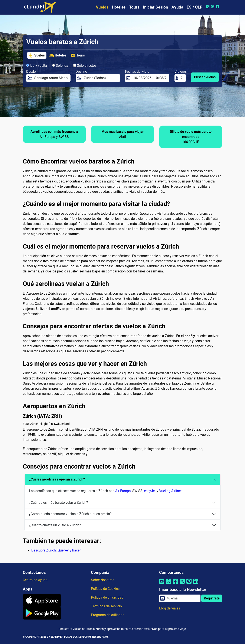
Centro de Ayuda (35, 580)
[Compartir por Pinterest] (189, 584)
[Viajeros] (182, 78)
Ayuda (177, 7)
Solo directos (85, 66)
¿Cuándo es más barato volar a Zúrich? (58, 503)
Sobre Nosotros (103, 580)
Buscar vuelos (205, 77)
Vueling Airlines (171, 491)
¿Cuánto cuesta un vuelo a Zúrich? (55, 525)
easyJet (150, 491)
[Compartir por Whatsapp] (169, 584)
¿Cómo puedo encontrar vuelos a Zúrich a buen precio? (70, 514)
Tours (134, 7)
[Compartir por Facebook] (175, 584)
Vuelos (102, 7)
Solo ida (60, 66)
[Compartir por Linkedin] (196, 584)
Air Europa (123, 491)
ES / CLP (195, 7)
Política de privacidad (107, 597)
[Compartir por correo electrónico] (162, 584)
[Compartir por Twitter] (182, 584)
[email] (183, 598)
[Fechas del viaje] (150, 78)
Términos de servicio (106, 606)
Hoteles (119, 7)
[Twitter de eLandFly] (208, 7)
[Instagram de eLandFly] (213, 7)
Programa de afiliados (108, 615)
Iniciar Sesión (156, 7)
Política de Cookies (105, 589)
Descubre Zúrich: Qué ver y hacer (56, 550)
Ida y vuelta (37, 66)
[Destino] (101, 78)
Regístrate (212, 598)
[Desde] (51, 78)
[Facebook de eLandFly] (218, 7)
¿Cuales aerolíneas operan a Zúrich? (57, 479)
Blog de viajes (170, 608)
